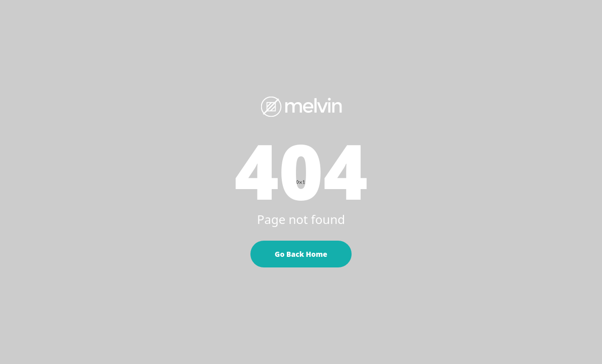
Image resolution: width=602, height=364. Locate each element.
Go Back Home (301, 254)
